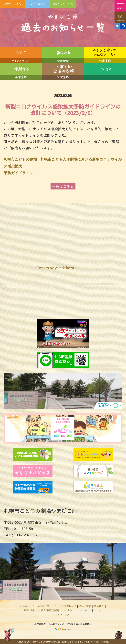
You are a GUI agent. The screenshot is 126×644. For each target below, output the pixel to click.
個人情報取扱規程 (50, 609)
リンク (98, 609)
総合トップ (28, 605)
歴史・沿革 (85, 605)
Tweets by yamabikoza (55, 267)
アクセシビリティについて (77, 609)
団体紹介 (99, 605)
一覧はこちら (63, 185)
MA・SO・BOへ (63, 4)
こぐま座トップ (68, 605)
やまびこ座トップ (47, 605)
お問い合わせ (31, 609)
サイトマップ (62, 613)
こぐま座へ (38, 4)
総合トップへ (13, 4)
